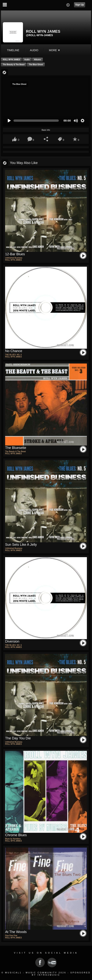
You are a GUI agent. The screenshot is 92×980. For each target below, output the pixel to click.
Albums (37, 60)
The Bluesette (16, 448)
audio (34, 50)
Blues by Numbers (13, 839)
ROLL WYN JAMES (11, 60)
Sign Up (80, 5)
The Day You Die (18, 738)
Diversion (12, 641)
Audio (27, 60)
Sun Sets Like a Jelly (21, 545)
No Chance (14, 351)
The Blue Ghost (36, 65)
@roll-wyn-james (39, 35)
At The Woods (16, 932)
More (55, 50)
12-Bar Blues (15, 254)
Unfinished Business (14, 258)
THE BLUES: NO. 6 (13, 355)
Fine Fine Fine (11, 936)
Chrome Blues (16, 835)
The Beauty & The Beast (14, 65)
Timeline (13, 50)
